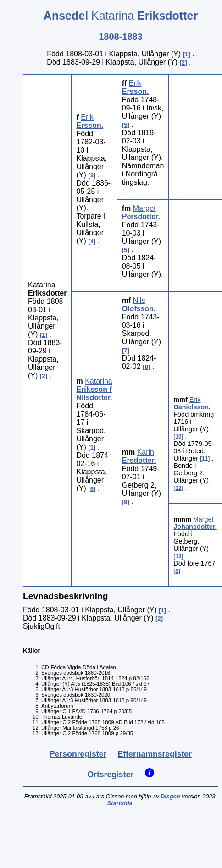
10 (178, 437)
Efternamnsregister (155, 754)
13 (178, 556)
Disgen (170, 796)
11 (205, 459)
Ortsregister (110, 775)
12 (178, 488)
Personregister (78, 754)
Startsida (120, 803)
